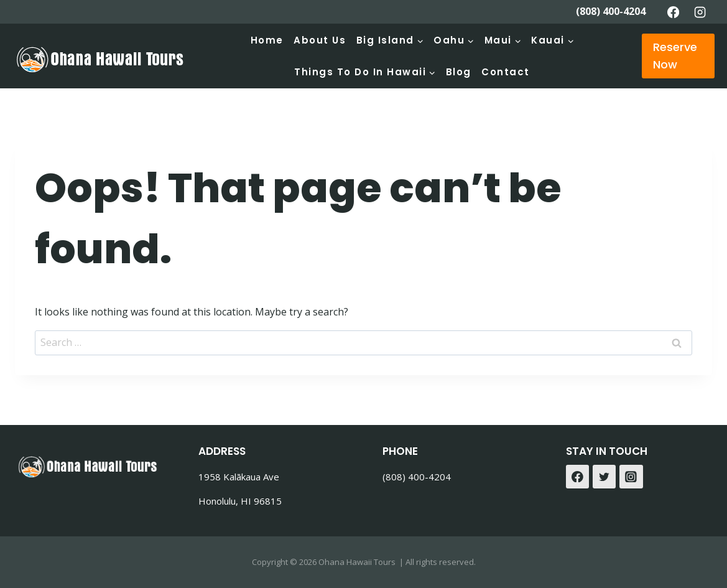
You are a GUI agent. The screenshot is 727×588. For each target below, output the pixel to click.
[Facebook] (673, 12)
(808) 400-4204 (611, 11)
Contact (506, 72)
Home (267, 40)
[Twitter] (604, 477)
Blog (459, 72)
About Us (320, 40)
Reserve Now (675, 56)
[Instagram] (700, 12)
